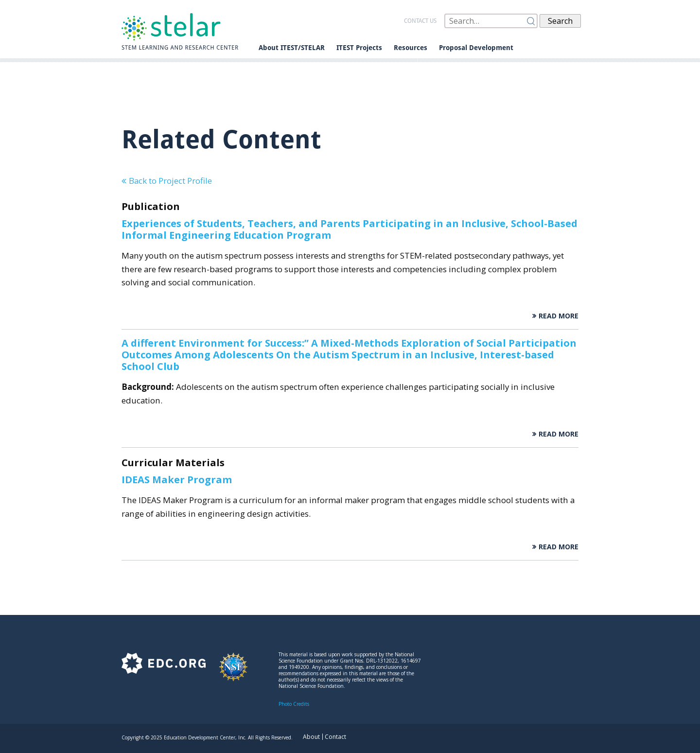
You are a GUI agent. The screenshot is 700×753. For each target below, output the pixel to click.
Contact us (420, 21)
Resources (411, 48)
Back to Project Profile (170, 181)
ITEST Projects (359, 48)
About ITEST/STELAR (292, 48)
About (311, 737)
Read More (559, 316)
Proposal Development (476, 48)
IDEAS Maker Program (177, 480)
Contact (335, 737)
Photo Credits (294, 704)
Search (560, 21)
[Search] (491, 21)
